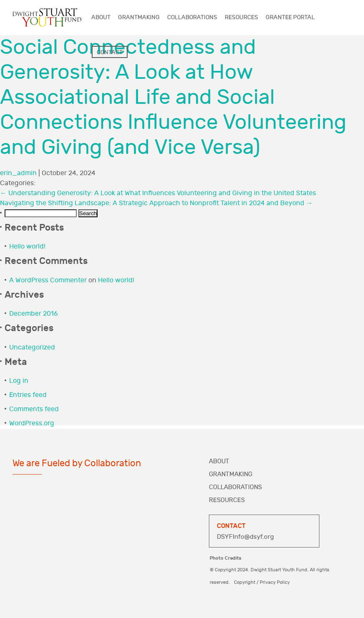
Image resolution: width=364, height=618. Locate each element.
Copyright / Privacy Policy (262, 582)
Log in (19, 381)
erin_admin (18, 173)
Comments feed (34, 409)
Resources (227, 500)
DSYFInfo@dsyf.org (245, 537)
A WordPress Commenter (48, 280)
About (219, 461)
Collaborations (235, 487)
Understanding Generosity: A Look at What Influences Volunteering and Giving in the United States (158, 193)
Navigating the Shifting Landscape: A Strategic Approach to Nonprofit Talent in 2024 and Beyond (156, 203)
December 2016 (34, 314)
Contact (110, 52)
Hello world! (27, 247)
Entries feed (28, 395)
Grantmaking (231, 474)
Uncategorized (32, 348)
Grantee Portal (290, 17)
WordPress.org (32, 423)
